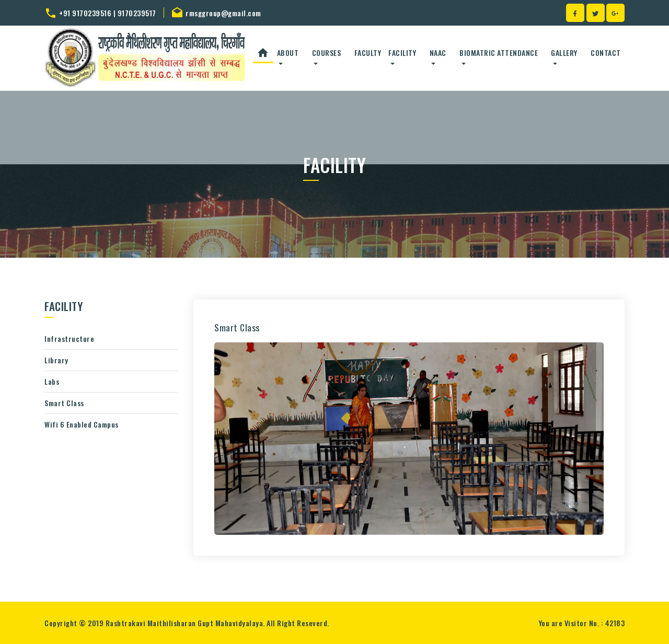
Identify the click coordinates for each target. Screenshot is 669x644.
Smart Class (64, 403)
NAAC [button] (438, 53)
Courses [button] (327, 53)
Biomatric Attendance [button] (499, 53)
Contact (606, 53)
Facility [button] (402, 53)
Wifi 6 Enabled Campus (82, 424)
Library (56, 360)
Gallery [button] (564, 53)
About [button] (288, 53)
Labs (52, 381)
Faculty (368, 53)
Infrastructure (69, 338)
